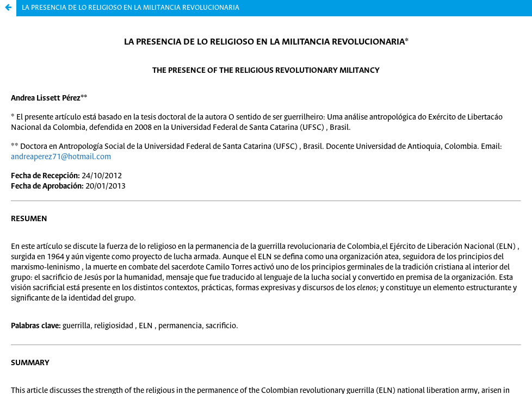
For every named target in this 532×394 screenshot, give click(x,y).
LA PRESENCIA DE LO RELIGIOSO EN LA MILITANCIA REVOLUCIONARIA (131, 8)
